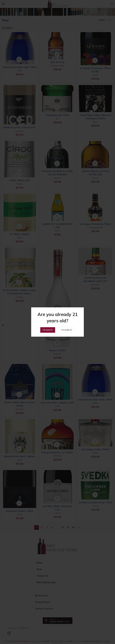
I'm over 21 (48, 330)
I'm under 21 (67, 330)
